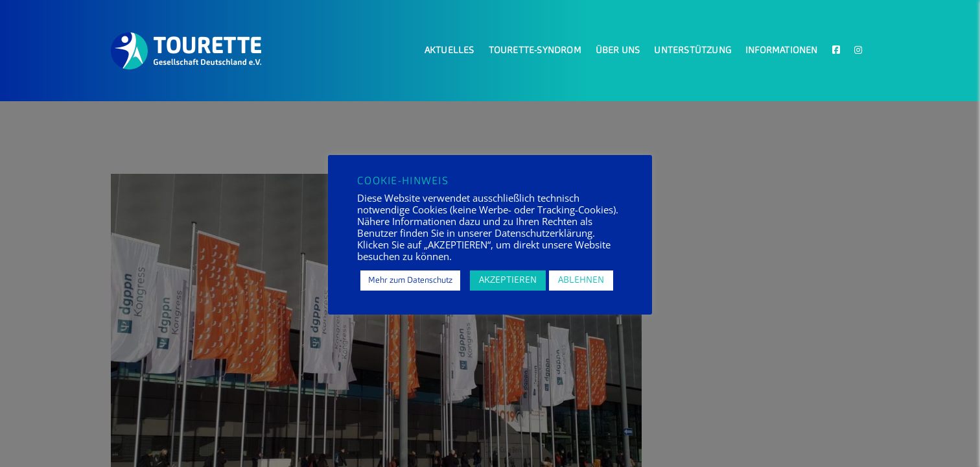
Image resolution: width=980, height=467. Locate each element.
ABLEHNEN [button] (581, 280)
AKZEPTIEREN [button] (508, 280)
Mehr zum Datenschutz (410, 281)
